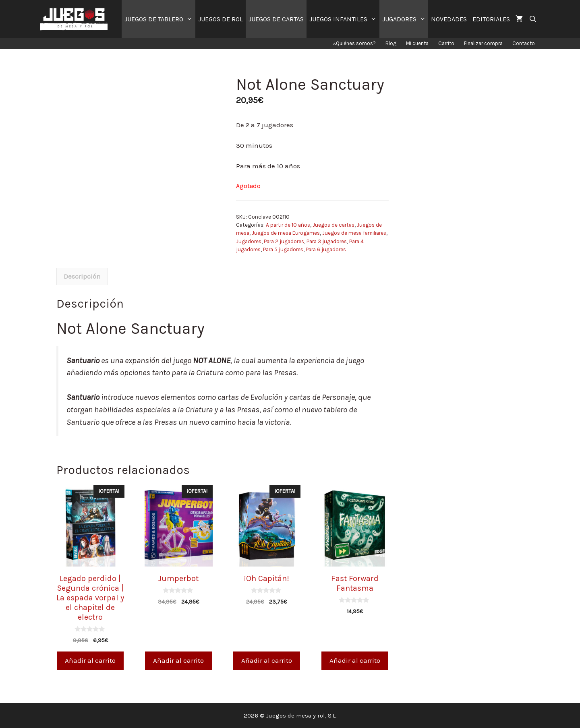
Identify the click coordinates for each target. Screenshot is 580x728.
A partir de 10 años (288, 225)
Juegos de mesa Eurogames (286, 233)
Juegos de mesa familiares (354, 233)
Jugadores (249, 241)
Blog (391, 43)
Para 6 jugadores (326, 249)
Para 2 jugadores (284, 241)
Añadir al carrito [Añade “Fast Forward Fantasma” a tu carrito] (355, 660)
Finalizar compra (483, 43)
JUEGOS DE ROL (221, 19)
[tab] (82, 277)
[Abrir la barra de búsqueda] (533, 19)
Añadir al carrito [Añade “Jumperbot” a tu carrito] (178, 660)
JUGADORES (405, 19)
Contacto (524, 43)
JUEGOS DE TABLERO (160, 19)
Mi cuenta (417, 43)
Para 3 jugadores (327, 241)
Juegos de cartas (333, 225)
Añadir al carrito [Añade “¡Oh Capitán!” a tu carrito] (267, 660)
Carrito (446, 43)
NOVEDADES (449, 19)
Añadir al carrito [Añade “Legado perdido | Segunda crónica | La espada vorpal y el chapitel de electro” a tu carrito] (90, 660)
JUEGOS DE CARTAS (276, 19)
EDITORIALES (491, 19)
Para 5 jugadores (283, 249)
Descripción (82, 276)
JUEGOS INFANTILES (344, 19)
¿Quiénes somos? (354, 43)
